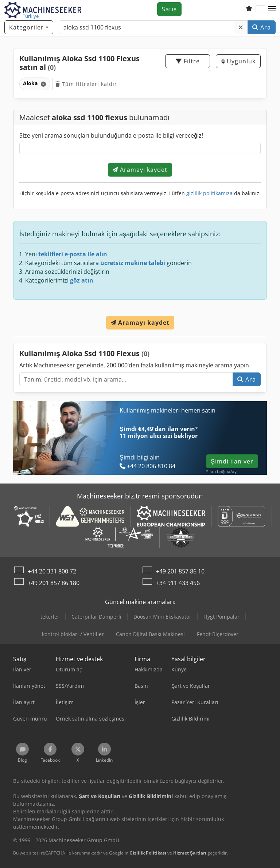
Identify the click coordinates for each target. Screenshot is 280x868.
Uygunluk (238, 61)
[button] (272, 9)
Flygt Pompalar (221, 617)
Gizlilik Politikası (148, 853)
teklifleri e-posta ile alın (73, 254)
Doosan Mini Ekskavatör (162, 617)
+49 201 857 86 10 (180, 571)
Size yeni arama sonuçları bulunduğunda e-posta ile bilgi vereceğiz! (111, 135)
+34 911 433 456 (178, 583)
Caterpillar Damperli (96, 617)
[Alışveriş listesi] (249, 9)
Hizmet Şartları (190, 853)
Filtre (188, 61)
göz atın (82, 280)
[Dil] (260, 9)
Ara (262, 27)
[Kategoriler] (29, 27)
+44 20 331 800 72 (52, 571)
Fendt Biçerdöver (218, 634)
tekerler (50, 617)
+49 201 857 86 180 (54, 583)
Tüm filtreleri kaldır (86, 84)
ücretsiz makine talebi (133, 263)
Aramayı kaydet (140, 170)
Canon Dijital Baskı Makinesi (150, 634)
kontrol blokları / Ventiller (73, 634)
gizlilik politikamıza (209, 193)
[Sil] (241, 27)
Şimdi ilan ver (232, 461)
